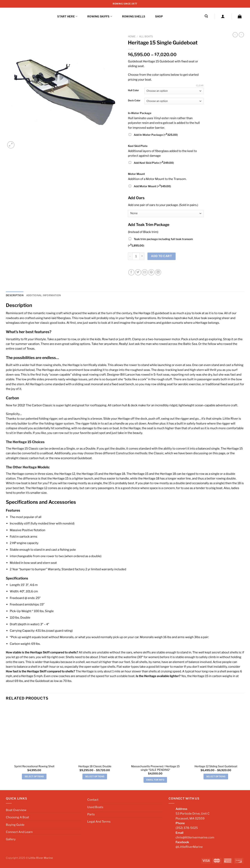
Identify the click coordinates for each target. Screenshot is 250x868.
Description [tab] (15, 295)
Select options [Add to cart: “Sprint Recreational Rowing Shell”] (34, 776)
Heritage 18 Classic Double (95, 766)
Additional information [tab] (43, 295)
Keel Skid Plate (138, 146)
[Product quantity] (136, 256)
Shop (159, 16)
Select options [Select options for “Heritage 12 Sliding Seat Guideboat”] (216, 776)
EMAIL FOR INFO (155, 780)
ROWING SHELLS (134, 16)
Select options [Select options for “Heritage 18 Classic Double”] (95, 776)
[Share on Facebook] (131, 272)
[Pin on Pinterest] (151, 272)
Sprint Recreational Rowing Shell (34, 766)
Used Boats (95, 807)
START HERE (67, 16)
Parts (91, 814)
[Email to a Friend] (145, 272)
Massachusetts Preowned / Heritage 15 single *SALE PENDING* (155, 768)
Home (132, 36)
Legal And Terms (99, 822)
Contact (93, 800)
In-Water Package (140, 113)
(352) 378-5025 (187, 828)
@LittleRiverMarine (189, 847)
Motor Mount (136, 174)
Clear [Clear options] (200, 85)
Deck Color (134, 101)
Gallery (11, 839)
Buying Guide (15, 824)
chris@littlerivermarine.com (195, 837)
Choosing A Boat (17, 817)
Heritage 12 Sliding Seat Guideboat (216, 766)
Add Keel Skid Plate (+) (151, 163)
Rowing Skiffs (100, 16)
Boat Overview (16, 810)
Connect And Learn (19, 832)
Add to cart (161, 256)
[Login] (223, 16)
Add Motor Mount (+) (150, 186)
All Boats (146, 36)
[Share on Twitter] (138, 272)
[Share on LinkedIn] (158, 272)
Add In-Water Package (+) (153, 135)
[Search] (206, 16)
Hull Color (133, 90)
